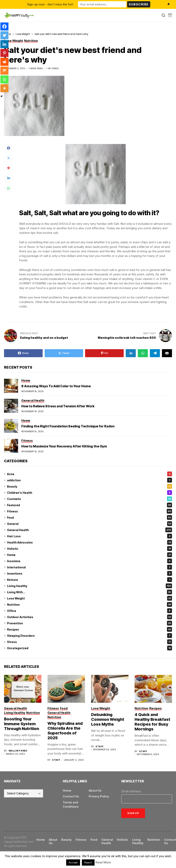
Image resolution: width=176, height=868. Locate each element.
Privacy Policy (99, 796)
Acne (90, 474)
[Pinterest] (4, 53)
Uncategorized (90, 648)
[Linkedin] (4, 44)
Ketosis (90, 580)
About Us (95, 790)
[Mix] (4, 71)
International (90, 567)
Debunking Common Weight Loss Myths (108, 719)
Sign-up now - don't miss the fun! (50, 4)
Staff (56, 760)
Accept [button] (73, 862)
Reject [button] (88, 862)
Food (90, 517)
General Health (90, 530)
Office (90, 611)
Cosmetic (90, 499)
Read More (103, 862)
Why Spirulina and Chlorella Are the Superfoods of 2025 (65, 731)
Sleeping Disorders (90, 636)
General (90, 524)
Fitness (90, 511)
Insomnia (90, 561)
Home (90, 555)
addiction (90, 480)
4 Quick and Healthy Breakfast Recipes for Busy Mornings (152, 722)
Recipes (90, 629)
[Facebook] (4, 26)
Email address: (131, 791)
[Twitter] (4, 35)
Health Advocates (90, 542)
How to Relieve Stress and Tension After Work (58, 406)
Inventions (90, 573)
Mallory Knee (18, 751)
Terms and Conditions (71, 804)
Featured (90, 505)
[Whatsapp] (4, 79)
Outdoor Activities (90, 617)
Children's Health (90, 493)
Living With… (90, 592)
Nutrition (90, 604)
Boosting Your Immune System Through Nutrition (22, 724)
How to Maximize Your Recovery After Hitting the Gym (64, 446)
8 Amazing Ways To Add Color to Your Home (56, 386)
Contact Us (71, 796)
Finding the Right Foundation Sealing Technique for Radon (68, 426)
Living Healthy (90, 586)
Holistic (90, 549)
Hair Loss (90, 536)
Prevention (90, 623)
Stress (90, 642)
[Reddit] (4, 62)
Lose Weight (23, 34)
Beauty (90, 486)
